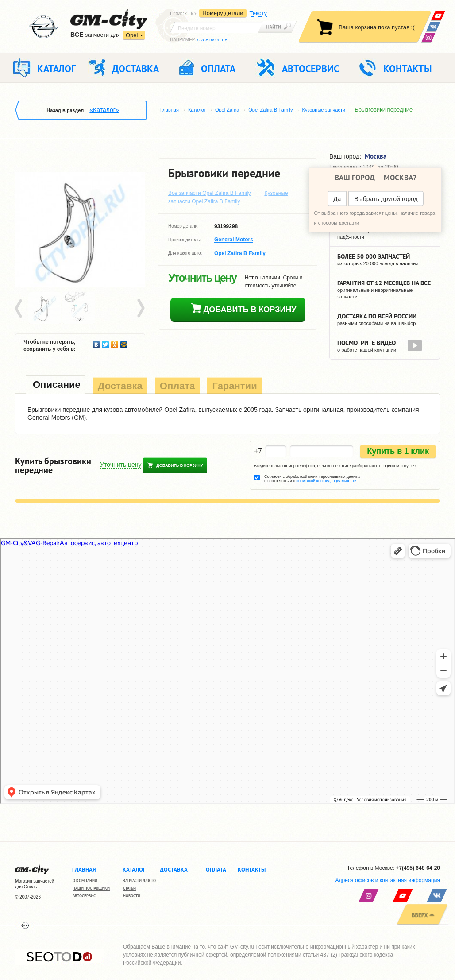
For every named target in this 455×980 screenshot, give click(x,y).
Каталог (197, 110)
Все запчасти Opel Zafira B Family (210, 193)
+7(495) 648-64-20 (418, 868)
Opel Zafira (227, 110)
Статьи (129, 888)
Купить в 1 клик (398, 451)
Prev (20, 309)
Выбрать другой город (386, 199)
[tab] (56, 385)
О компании (85, 881)
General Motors (234, 240)
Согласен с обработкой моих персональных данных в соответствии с (312, 479)
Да (337, 199)
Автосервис (84, 896)
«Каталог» (104, 110)
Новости (132, 896)
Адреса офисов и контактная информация (388, 880)
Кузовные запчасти (324, 110)
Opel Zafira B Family (270, 110)
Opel (132, 35)
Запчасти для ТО (139, 881)
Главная (170, 110)
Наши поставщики (91, 888)
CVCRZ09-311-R (213, 40)
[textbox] (216, 27)
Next (140, 309)
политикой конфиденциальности (326, 481)
